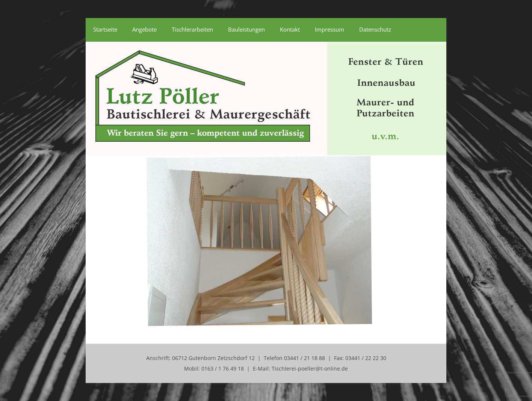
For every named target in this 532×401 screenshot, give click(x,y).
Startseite (105, 29)
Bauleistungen (246, 29)
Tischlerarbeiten (192, 29)
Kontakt (290, 29)
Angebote (144, 29)
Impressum (329, 29)
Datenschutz (375, 29)
